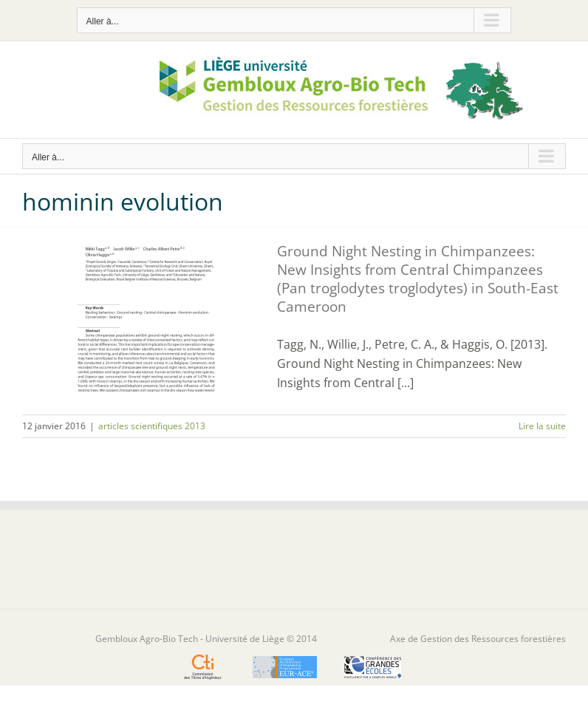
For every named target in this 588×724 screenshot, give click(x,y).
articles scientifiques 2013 (152, 426)
